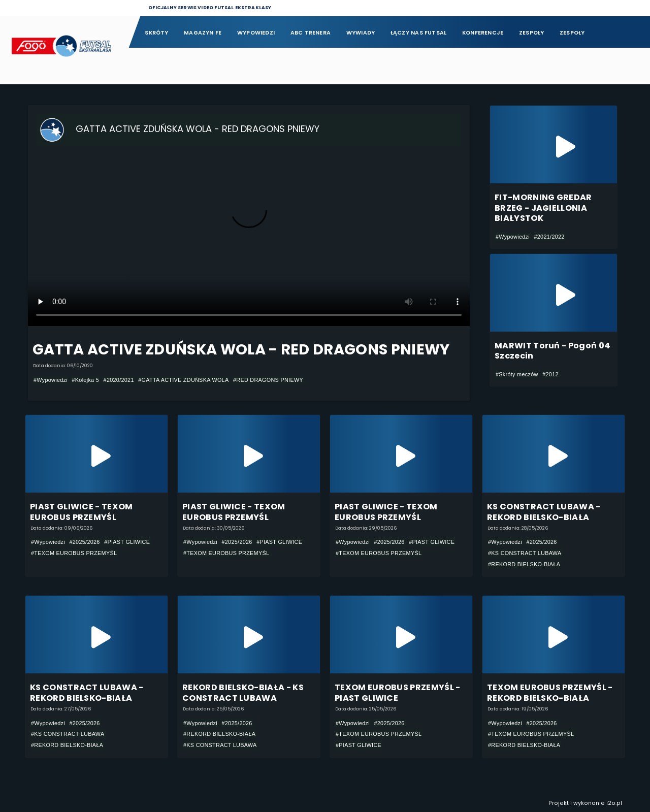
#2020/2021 (119, 380)
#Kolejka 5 (85, 380)
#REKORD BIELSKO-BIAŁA (524, 564)
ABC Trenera (311, 33)
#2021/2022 (549, 237)
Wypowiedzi (256, 33)
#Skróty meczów (517, 374)
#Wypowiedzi (51, 380)
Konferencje (483, 33)
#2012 (550, 374)
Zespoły (532, 33)
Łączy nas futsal (418, 33)
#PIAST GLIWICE (127, 542)
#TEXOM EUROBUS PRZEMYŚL (74, 553)
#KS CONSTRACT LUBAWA (525, 553)
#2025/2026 (84, 542)
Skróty (156, 33)
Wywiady (361, 33)
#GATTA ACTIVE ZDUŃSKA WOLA (183, 380)
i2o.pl (614, 803)
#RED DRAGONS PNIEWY (268, 380)
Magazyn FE (203, 33)
